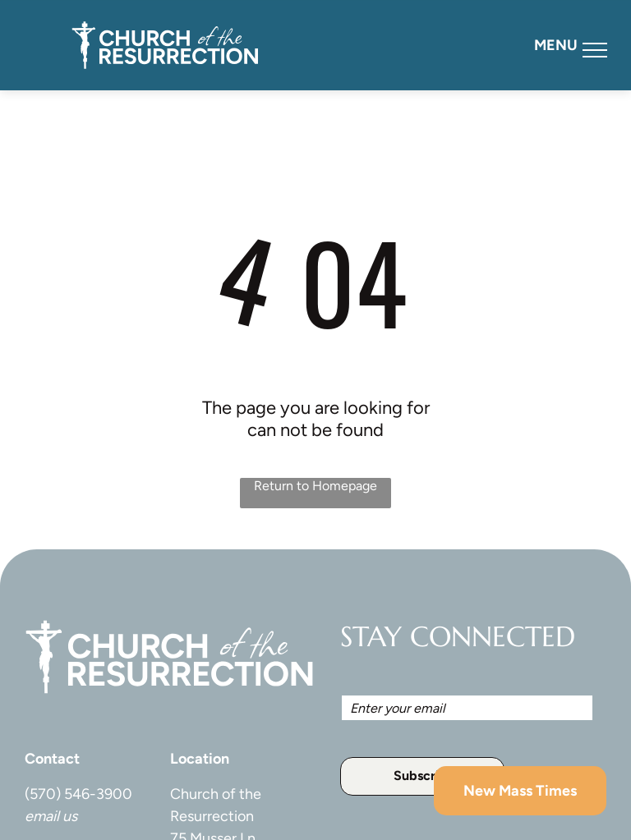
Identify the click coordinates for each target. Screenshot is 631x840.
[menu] (595, 50)
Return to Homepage (315, 486)
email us (51, 816)
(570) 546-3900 (78, 794)
